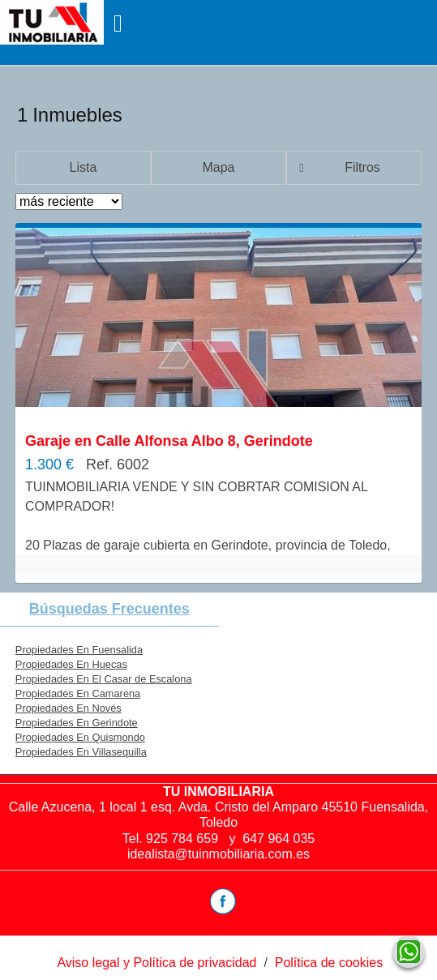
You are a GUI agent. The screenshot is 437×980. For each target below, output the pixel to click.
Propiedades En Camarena (78, 693)
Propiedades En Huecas (71, 664)
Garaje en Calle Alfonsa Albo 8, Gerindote (169, 441)
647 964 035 (278, 839)
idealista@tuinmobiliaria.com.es (218, 854)
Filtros (362, 167)
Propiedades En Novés (69, 708)
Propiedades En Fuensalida (79, 650)
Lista (84, 167)
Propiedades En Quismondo (80, 737)
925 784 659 (184, 839)
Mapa (218, 167)
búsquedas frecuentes (109, 609)
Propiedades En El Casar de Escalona (104, 679)
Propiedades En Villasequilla (81, 752)
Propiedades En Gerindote (77, 723)
